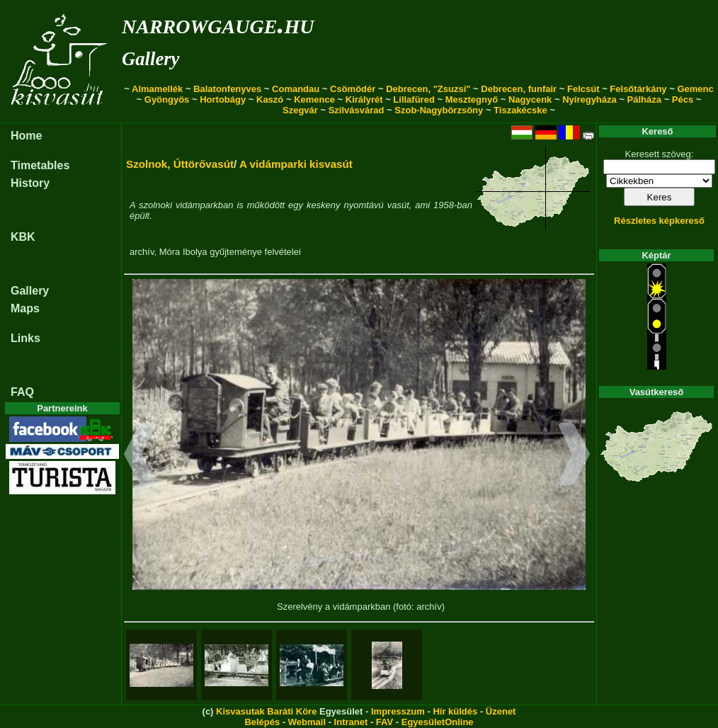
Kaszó (270, 99)
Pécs (683, 99)
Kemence (314, 99)
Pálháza (644, 99)
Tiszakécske (520, 110)
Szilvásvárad (357, 110)
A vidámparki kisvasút (296, 164)
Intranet (351, 722)
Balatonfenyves (227, 89)
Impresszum (398, 711)
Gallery (150, 59)
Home (26, 136)
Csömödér (353, 89)
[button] (140, 456)
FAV (384, 722)
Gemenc (695, 89)
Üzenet (501, 711)
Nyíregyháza (589, 99)
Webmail (307, 722)
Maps (25, 308)
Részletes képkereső (659, 221)
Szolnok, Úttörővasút (180, 164)
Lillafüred (414, 99)
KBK (23, 237)
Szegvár (300, 110)
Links (25, 338)
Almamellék (157, 89)
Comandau (296, 89)
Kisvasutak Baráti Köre (266, 711)
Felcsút (583, 89)
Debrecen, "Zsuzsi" (428, 89)
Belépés (262, 722)
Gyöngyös (167, 99)
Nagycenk (530, 99)
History (30, 183)
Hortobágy (223, 99)
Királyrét (364, 99)
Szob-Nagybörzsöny (439, 110)
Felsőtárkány (638, 89)
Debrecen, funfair (519, 89)
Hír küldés (455, 711)
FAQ (22, 392)
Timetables (40, 165)
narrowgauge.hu (218, 24)
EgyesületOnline (438, 722)
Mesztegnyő (472, 99)
